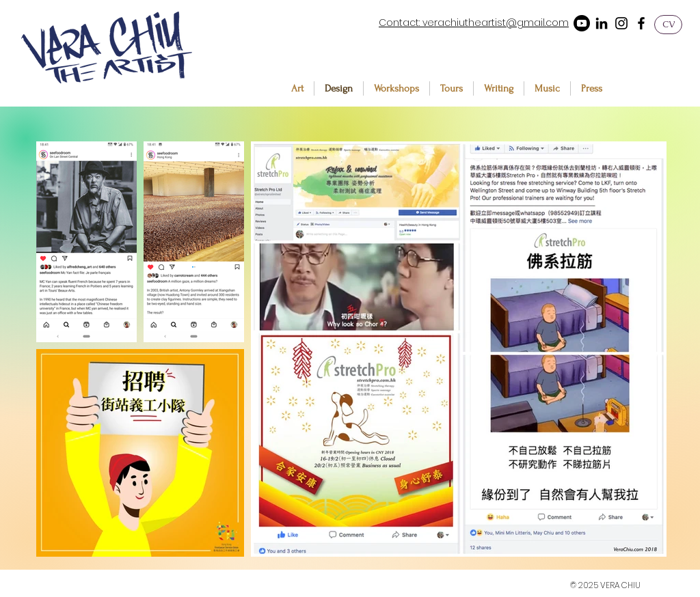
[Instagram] (621, 23)
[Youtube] (582, 23)
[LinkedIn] (602, 23)
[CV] (668, 25)
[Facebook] (641, 23)
